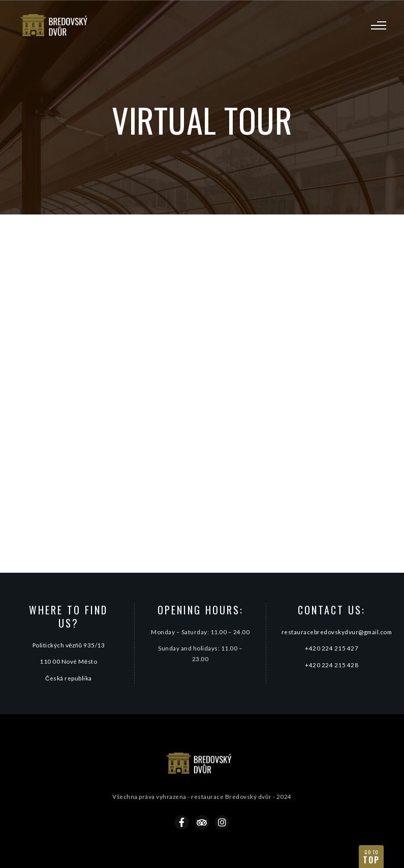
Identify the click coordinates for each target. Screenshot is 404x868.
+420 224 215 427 (332, 648)
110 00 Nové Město (68, 661)
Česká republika (69, 678)
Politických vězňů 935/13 (69, 645)
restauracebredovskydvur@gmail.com (337, 632)
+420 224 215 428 (332, 665)
